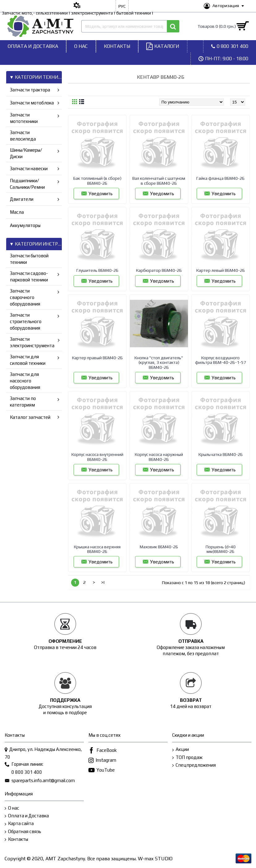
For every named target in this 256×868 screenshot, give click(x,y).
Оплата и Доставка (27, 816)
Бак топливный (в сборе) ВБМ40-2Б (97, 181)
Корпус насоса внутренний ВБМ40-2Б (97, 457)
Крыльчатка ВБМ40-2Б (221, 454)
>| (103, 582)
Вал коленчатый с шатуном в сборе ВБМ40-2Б (159, 181)
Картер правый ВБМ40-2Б (97, 358)
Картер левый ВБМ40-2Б (221, 270)
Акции (181, 750)
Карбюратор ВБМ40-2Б (159, 270)
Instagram (102, 761)
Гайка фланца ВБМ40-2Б (220, 178)
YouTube (102, 771)
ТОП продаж (187, 758)
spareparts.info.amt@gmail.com (40, 781)
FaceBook (102, 751)
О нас (12, 808)
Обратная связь (23, 832)
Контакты (16, 839)
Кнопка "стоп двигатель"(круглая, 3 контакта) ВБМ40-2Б (159, 362)
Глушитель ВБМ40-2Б (97, 270)
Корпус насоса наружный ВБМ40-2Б (159, 457)
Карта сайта (19, 824)
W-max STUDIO (155, 859)
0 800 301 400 (23, 773)
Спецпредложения (194, 765)
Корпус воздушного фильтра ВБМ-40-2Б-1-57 (221, 360)
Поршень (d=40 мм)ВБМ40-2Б (221, 549)
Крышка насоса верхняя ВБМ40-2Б (97, 549)
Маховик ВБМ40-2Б (159, 547)
